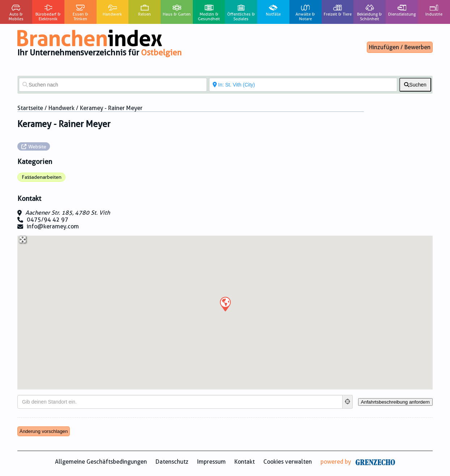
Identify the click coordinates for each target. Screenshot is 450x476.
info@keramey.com (53, 226)
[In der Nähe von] (303, 85)
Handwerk (61, 108)
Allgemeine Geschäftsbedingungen (101, 462)
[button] (225, 304)
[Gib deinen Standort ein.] (180, 402)
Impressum (211, 462)
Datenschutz (172, 462)
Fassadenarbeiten (42, 177)
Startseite (30, 108)
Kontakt (245, 462)
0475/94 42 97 (48, 220)
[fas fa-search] (415, 85)
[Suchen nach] (113, 85)
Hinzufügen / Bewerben (400, 47)
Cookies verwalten (288, 462)
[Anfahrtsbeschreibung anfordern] (395, 402)
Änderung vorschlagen (44, 431)
